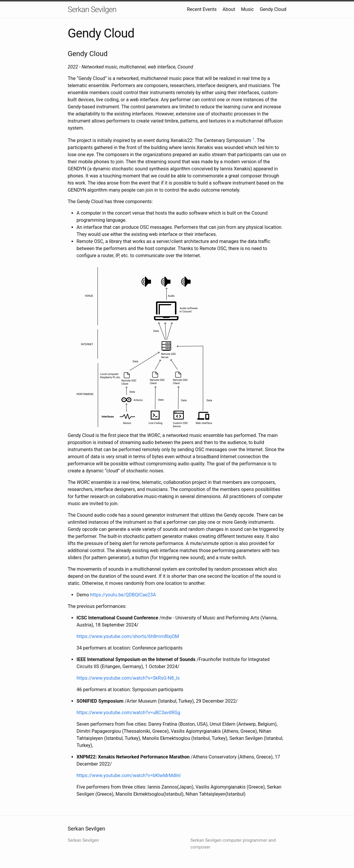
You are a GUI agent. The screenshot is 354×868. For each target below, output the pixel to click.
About (229, 9)
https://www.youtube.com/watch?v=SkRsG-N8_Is (128, 678)
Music (247, 9)
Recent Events (202, 9)
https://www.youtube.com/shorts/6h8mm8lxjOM (128, 636)
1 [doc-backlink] (254, 139)
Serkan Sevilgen (92, 9)
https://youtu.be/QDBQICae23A (123, 595)
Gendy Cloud (273, 9)
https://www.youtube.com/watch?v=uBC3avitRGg (128, 713)
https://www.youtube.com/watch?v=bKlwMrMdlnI (129, 775)
